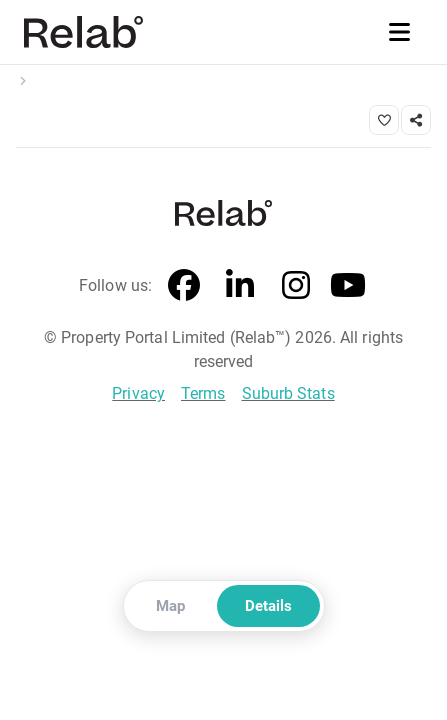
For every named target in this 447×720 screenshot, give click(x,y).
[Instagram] (296, 286)
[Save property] (384, 120)
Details (268, 606)
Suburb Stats (288, 393)
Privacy (138, 393)
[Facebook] (184, 286)
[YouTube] (348, 286)
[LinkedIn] (240, 286)
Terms (203, 393)
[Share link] (416, 120)
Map (170, 606)
